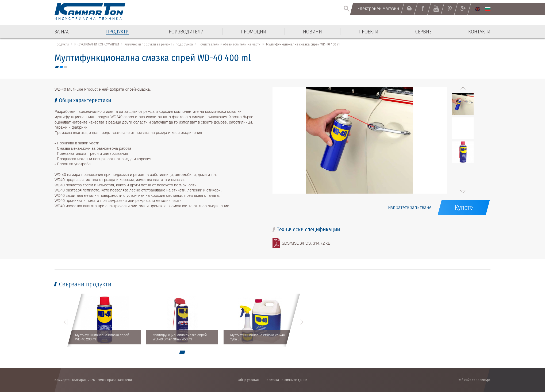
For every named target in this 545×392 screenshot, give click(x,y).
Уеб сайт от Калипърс (474, 380)
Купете (464, 207)
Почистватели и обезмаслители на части (229, 44)
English (477, 9)
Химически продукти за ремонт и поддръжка (159, 44)
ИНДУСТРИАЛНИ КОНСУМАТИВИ (97, 44)
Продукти (62, 44)
